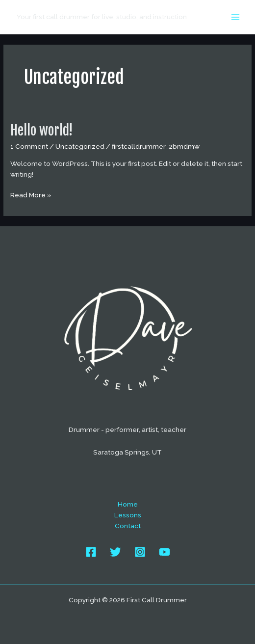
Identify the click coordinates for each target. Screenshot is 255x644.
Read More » (31, 195)
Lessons (128, 515)
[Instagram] (140, 552)
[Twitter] (115, 552)
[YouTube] (165, 552)
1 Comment (29, 146)
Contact (128, 526)
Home (128, 504)
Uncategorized (80, 146)
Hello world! (41, 130)
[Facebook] (91, 552)
